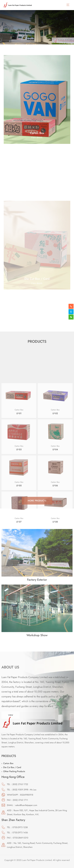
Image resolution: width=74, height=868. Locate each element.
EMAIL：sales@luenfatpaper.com (22, 805)
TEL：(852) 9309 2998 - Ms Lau (22, 790)
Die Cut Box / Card (12, 767)
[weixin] (71, 317)
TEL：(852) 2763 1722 (17, 784)
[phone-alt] (71, 306)
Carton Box (8, 763)
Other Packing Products (14, 771)
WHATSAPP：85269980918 (20, 795)
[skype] (71, 312)
